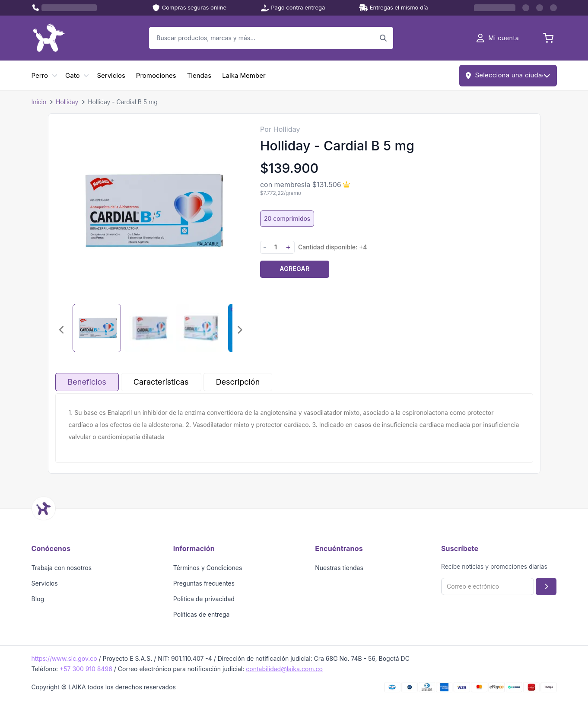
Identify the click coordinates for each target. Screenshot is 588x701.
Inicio (39, 102)
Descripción (238, 382)
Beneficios (87, 382)
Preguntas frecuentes (204, 583)
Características (161, 382)
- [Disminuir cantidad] (265, 247)
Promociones (156, 75)
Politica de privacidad (204, 599)
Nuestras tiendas (339, 568)
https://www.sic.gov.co (64, 658)
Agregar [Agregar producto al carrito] (294, 269)
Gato (72, 75)
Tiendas (199, 75)
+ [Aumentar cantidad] (288, 247)
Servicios (111, 75)
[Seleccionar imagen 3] (200, 328)
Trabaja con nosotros (62, 568)
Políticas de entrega (202, 614)
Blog (38, 599)
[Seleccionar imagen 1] (97, 328)
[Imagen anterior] (62, 330)
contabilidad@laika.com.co (284, 669)
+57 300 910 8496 (86, 669)
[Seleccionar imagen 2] (149, 328)
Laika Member (244, 75)
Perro (40, 75)
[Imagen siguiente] (239, 330)
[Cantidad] (276, 247)
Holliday (67, 102)
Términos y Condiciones (208, 568)
